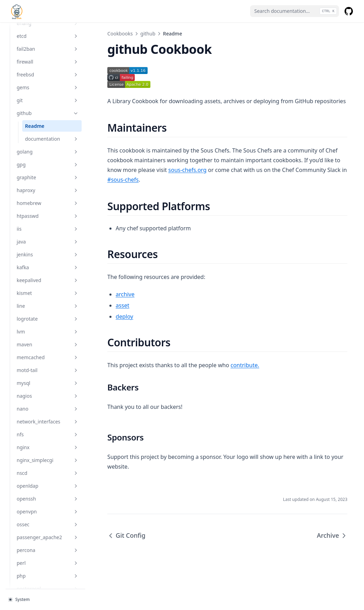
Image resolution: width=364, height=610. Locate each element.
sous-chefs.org (185, 170)
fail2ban (47, 49)
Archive (332, 535)
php (47, 576)
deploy (123, 316)
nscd (47, 473)
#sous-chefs (121, 180)
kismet (47, 293)
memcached (47, 357)
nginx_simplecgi (47, 460)
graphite (47, 177)
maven (47, 344)
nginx (47, 447)
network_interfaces (47, 422)
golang (47, 152)
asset (121, 305)
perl (47, 563)
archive (123, 294)
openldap (47, 486)
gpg (47, 164)
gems (47, 87)
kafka (47, 267)
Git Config (125, 535)
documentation (51, 139)
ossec (47, 524)
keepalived (47, 280)
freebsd (47, 75)
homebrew (47, 203)
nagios (47, 396)
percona (47, 550)
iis (47, 229)
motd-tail (47, 370)
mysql (47, 383)
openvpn (47, 512)
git (47, 100)
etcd (47, 36)
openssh (47, 499)
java (47, 242)
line (47, 306)
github (47, 113)
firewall (47, 62)
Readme (35, 126)
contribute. (243, 365)
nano (47, 409)
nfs (47, 434)
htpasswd (47, 216)
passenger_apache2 (47, 537)
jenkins (47, 254)
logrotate (47, 319)
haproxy (47, 190)
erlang (47, 23)
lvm (47, 332)
